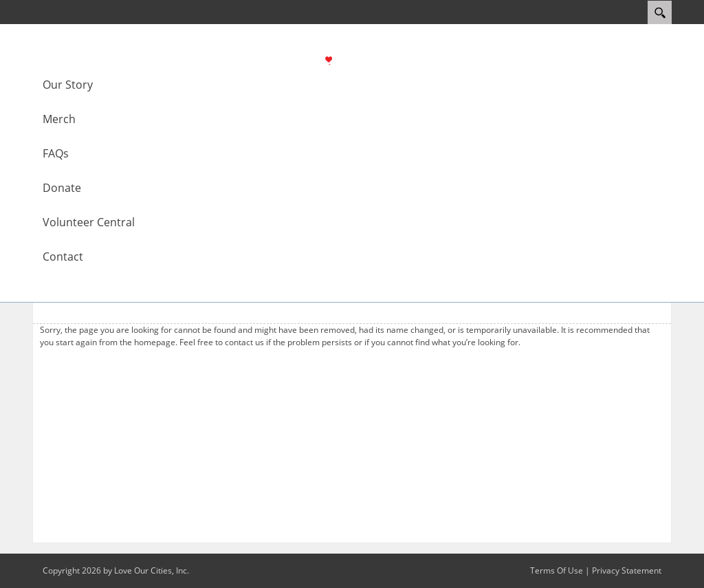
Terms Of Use (557, 570)
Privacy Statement (627, 570)
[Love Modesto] (357, 59)
